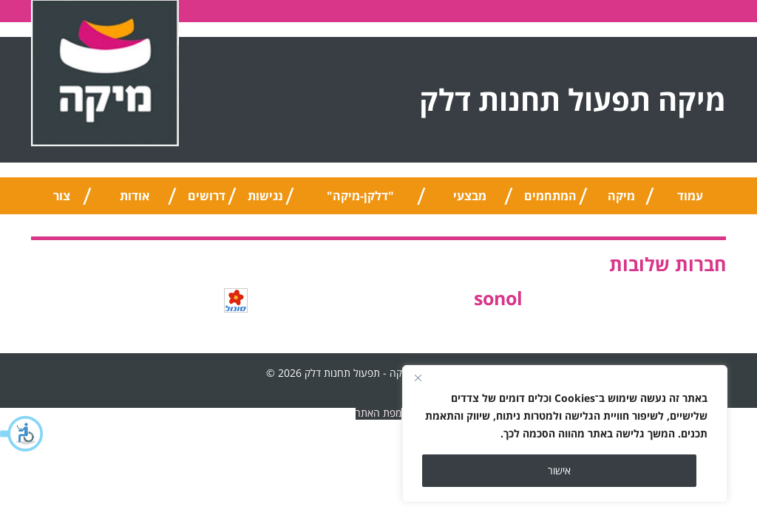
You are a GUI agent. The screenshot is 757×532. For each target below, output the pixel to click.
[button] (22, 434)
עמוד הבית (690, 201)
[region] (565, 434)
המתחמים (550, 196)
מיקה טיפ (621, 201)
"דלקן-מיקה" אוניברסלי (360, 201)
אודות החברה (135, 201)
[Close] (418, 378)
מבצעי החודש (470, 201)
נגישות (265, 196)
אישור (559, 470)
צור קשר (62, 201)
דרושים (207, 196)
